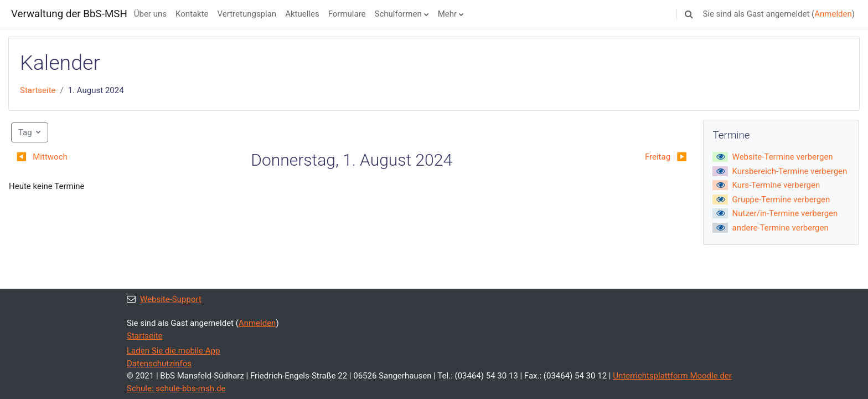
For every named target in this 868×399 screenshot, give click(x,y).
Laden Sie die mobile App (173, 351)
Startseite (38, 90)
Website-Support (164, 299)
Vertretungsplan (247, 14)
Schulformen (398, 14)
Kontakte (192, 14)
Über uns (150, 14)
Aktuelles (302, 14)
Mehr (447, 14)
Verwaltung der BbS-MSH (69, 14)
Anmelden (833, 14)
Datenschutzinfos (159, 364)
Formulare (347, 14)
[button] (689, 14)
